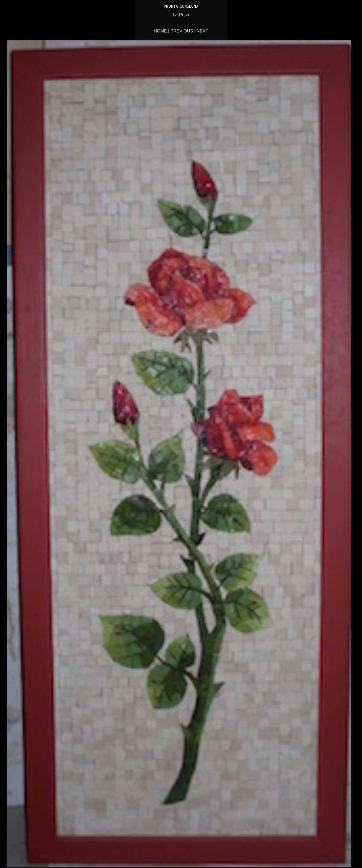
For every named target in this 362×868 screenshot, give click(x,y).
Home (160, 31)
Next (203, 31)
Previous (182, 31)
